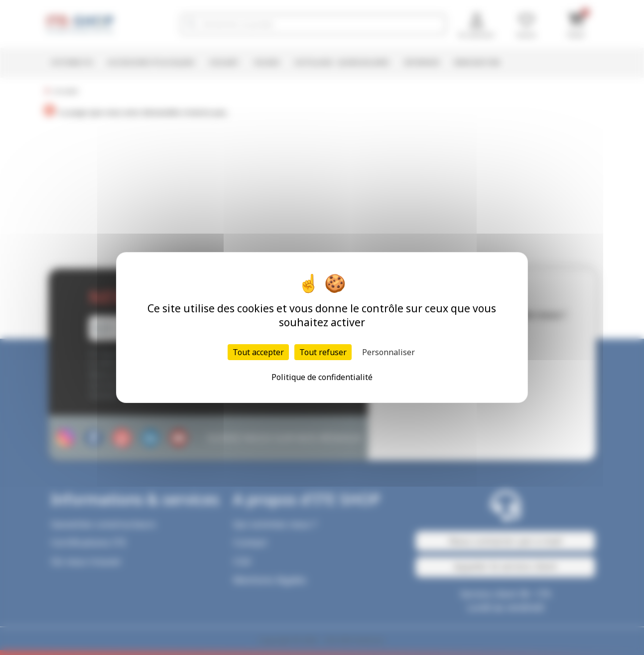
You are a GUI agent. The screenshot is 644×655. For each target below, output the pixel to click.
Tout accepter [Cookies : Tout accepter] (258, 352)
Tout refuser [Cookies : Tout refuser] (323, 352)
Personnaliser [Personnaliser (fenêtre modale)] (388, 352)
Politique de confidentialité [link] (322, 377)
